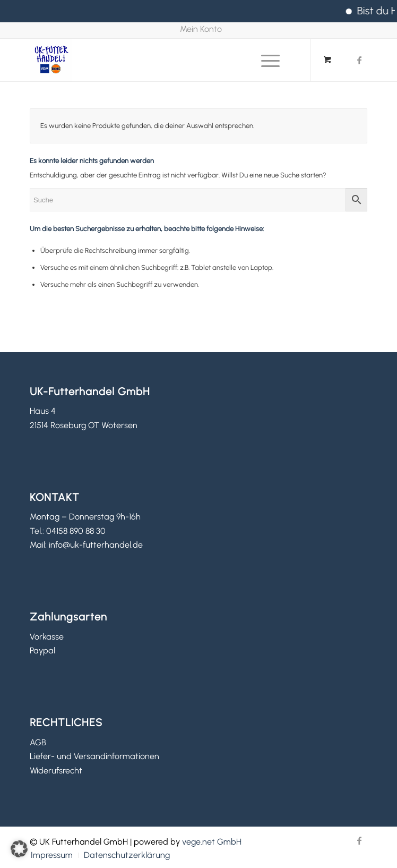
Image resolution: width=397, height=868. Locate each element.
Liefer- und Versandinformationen (94, 756)
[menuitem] (201, 30)
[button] (19, 849)
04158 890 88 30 (76, 531)
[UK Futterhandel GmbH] (165, 60)
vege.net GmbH (212, 842)
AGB (38, 742)
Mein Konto (201, 29)
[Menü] (265, 60)
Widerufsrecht (56, 771)
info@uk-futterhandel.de (96, 545)
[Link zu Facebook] (359, 60)
